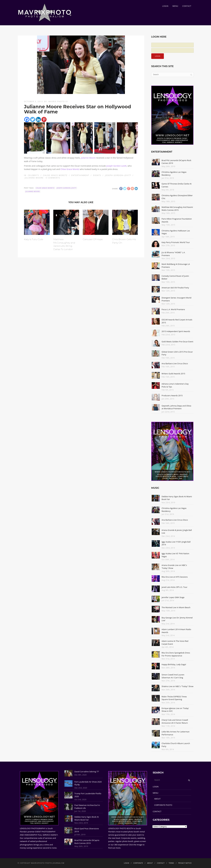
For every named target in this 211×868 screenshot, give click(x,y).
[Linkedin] (38, 119)
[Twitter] (33, 119)
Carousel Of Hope (93, 239)
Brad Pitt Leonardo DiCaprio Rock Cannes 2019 (87, 842)
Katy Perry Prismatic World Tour (176, 242)
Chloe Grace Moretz (70, 169)
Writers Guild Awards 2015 (173, 374)
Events (97, 175)
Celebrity (33, 175)
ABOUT (157, 799)
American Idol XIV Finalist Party (175, 288)
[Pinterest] (44, 119)
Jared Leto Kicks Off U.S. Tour (175, 587)
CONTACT (187, 6)
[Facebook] (27, 119)
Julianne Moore (88, 158)
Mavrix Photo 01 (58, 102)
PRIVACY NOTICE (185, 863)
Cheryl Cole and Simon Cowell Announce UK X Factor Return (175, 721)
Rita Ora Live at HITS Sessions (175, 577)
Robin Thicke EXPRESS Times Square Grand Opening (174, 698)
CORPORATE (138, 863)
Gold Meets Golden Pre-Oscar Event (177, 342)
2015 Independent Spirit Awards (176, 331)
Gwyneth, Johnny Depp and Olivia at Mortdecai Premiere (176, 407)
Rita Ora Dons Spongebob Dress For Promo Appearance (176, 654)
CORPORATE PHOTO (163, 805)
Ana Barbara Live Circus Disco (175, 363)
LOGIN (165, 6)
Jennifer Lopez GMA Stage (173, 597)
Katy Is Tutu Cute (34, 239)
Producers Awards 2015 (172, 395)
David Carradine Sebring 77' (87, 772)
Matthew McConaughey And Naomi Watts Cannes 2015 (177, 209)
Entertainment (80, 175)
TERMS (171, 863)
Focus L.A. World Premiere (173, 309)
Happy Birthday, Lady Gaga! (174, 664)
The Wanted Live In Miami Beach (176, 607)
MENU (175, 6)
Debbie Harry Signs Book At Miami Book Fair (87, 818)
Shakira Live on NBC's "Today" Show (178, 686)
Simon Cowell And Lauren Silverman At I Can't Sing (173, 676)
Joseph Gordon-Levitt (116, 166)
